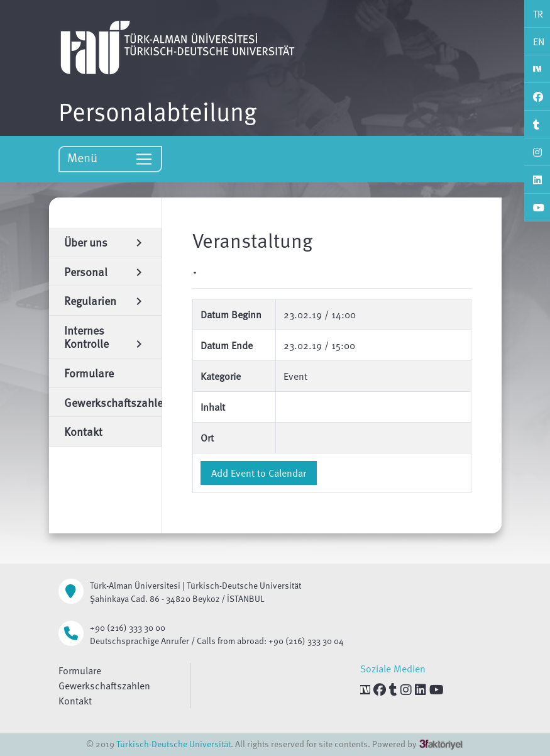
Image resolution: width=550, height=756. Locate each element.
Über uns (105, 242)
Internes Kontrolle (105, 337)
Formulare (80, 670)
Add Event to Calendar (259, 473)
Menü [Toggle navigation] (110, 158)
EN (539, 42)
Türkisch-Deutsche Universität (173, 744)
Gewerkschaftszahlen (104, 686)
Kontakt (75, 701)
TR (538, 14)
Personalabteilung (158, 111)
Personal (105, 271)
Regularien (105, 300)
